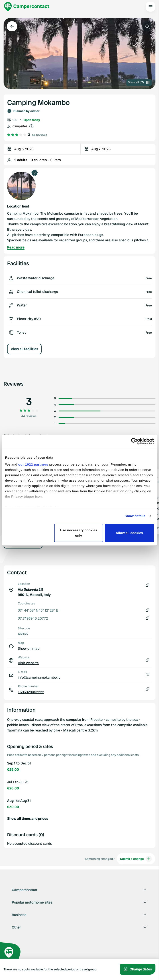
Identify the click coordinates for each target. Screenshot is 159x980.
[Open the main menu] (151, 7)
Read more (16, 247)
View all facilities (24, 349)
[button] (79, 819)
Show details (135, 516)
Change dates (138, 969)
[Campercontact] (27, 7)
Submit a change (136, 859)
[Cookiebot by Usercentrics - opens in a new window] (134, 441)
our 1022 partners (33, 464)
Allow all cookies (129, 533)
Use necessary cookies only (78, 533)
